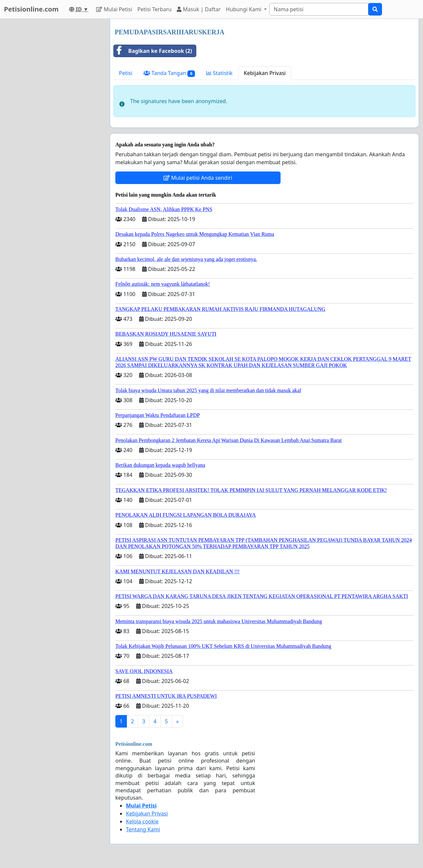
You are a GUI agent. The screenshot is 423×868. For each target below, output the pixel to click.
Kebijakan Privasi (265, 73)
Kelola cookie (142, 821)
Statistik (219, 73)
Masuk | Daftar (199, 9)
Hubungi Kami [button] (245, 9)
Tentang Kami (143, 829)
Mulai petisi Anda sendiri (198, 178)
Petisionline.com (31, 9)
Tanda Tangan (169, 73)
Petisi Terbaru (154, 9)
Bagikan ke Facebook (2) (153, 51)
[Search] (319, 9)
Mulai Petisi (114, 9)
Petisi (126, 73)
